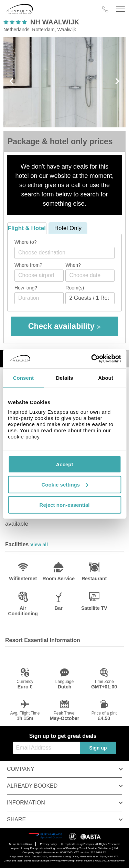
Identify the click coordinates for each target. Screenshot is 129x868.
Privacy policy (48, 844)
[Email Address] (46, 748)
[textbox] (68, 253)
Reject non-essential (65, 505)
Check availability (64, 326)
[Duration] (39, 298)
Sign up (98, 748)
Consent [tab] (23, 378)
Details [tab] (65, 378)
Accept (64, 464)
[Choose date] (90, 276)
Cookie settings (65, 484)
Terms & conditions (20, 844)
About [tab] (106, 378)
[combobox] (64, 253)
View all (39, 545)
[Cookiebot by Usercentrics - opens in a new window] (92, 359)
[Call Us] (105, 9)
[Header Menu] (120, 9)
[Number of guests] (90, 298)
